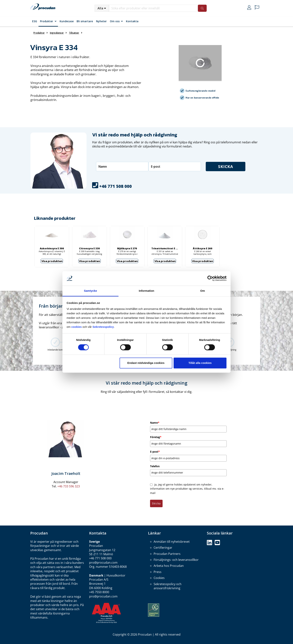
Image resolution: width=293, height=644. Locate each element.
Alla (100, 8)
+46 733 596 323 (69, 486)
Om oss (115, 21)
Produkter (47, 21)
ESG (35, 21)
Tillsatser (74, 33)
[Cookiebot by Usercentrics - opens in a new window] (210, 278)
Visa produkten (52, 261)
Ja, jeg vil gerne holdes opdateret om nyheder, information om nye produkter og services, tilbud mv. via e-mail (187, 489)
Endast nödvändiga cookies (146, 363)
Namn (155, 423)
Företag (156, 437)
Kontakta (132, 21)
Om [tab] (202, 291)
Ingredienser (57, 33)
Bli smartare (85, 21)
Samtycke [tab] (90, 291)
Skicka (234, 167)
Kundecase (67, 21)
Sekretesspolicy (103, 327)
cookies (77, 327)
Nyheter (101, 21)
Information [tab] (147, 291)
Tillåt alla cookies (200, 363)
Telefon (155, 466)
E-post (155, 452)
